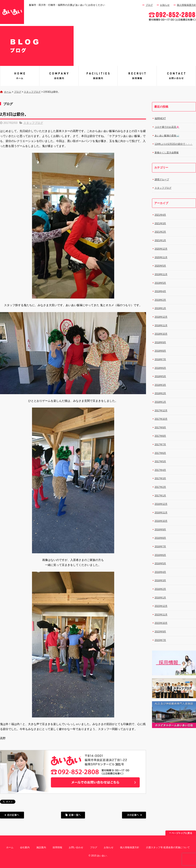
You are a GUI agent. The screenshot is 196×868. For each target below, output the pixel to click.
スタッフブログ (32, 92)
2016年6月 (160, 555)
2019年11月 (161, 274)
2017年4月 (160, 470)
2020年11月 (161, 257)
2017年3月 (160, 478)
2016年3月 (160, 580)
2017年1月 (160, 496)
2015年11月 (161, 615)
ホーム (8, 92)
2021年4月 (160, 215)
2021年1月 (160, 240)
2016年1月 (160, 598)
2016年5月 (160, 563)
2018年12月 (161, 317)
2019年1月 (160, 308)
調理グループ (162, 180)
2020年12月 (161, 249)
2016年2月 (160, 589)
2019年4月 (160, 291)
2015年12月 (161, 606)
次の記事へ (134, 815)
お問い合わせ (176, 76)
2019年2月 (160, 300)
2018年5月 (160, 376)
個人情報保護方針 (186, 5)
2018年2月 (160, 393)
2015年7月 (160, 640)
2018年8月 (160, 351)
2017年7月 (160, 444)
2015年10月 (161, 623)
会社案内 (59, 76)
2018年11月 (161, 325)
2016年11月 (161, 513)
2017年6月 (160, 453)
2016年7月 (160, 547)
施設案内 (98, 76)
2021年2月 (160, 232)
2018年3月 (160, 385)
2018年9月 (160, 342)
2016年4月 (160, 572)
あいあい (20, 76)
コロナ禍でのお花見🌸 (167, 127)
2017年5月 (160, 461)
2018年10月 (161, 334)
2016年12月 (161, 504)
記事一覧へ (73, 815)
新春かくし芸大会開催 (167, 153)
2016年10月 (161, 521)
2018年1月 (160, 402)
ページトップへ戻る (181, 833)
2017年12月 (161, 411)
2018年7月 (160, 359)
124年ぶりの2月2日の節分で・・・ (173, 144)
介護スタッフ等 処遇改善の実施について (168, 847)
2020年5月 (160, 266)
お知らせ (165, 5)
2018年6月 (160, 368)
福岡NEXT (160, 118)
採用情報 (137, 76)
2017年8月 (160, 436)
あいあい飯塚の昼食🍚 (167, 136)
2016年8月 (160, 538)
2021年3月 (160, 223)
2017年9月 (160, 428)
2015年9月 (160, 632)
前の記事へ (12, 815)
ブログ (149, 5)
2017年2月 (160, 487)
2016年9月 (160, 530)
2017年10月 (161, 419)
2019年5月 (160, 283)
